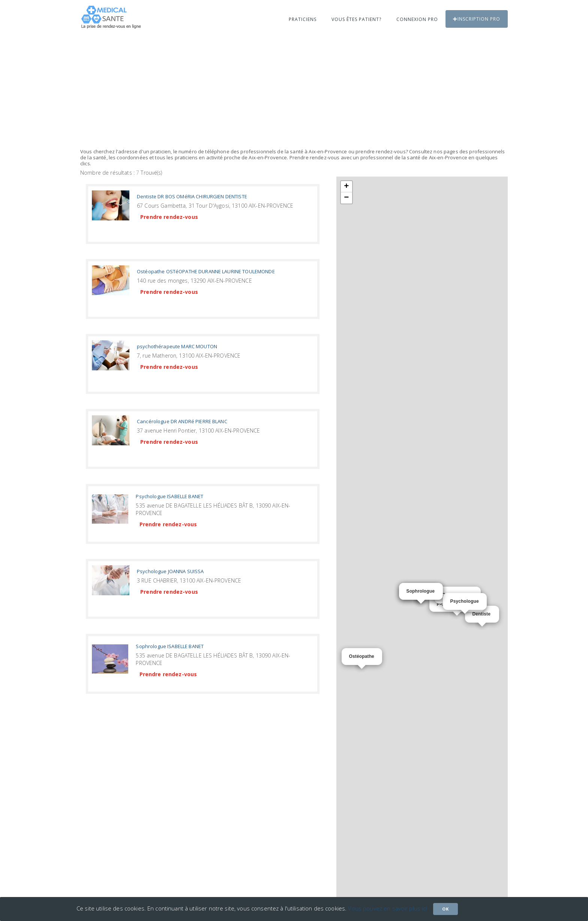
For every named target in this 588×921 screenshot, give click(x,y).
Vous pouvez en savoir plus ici (387, 908)
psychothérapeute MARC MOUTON (177, 346)
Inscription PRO (477, 19)
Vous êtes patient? (356, 19)
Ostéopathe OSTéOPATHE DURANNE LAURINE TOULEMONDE (206, 271)
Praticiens (303, 19)
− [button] (346, 198)
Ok (445, 909)
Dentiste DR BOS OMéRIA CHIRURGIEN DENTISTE (192, 196)
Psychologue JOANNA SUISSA (170, 571)
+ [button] (346, 187)
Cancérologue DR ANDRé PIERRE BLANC (182, 421)
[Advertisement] (294, 93)
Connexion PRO (417, 19)
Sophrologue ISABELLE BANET (170, 646)
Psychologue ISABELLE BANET (169, 496)
